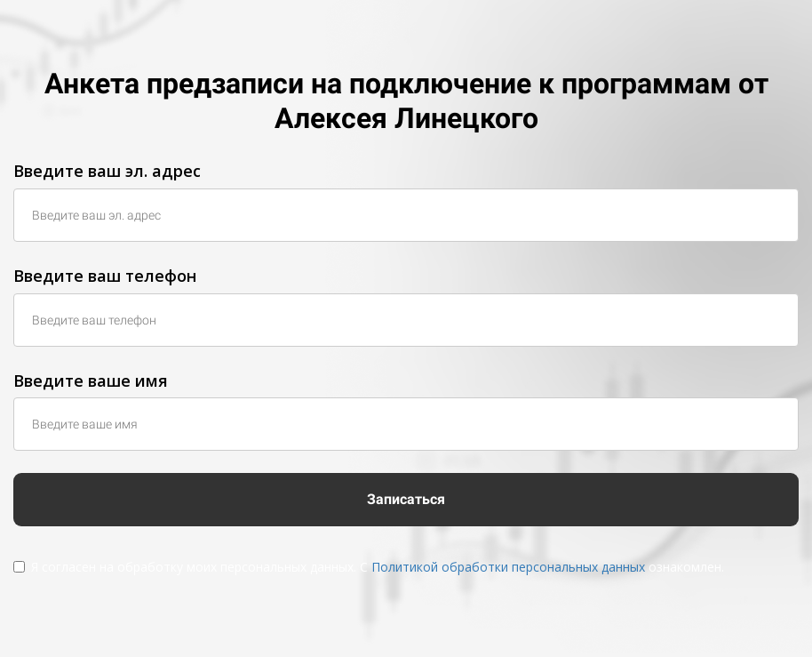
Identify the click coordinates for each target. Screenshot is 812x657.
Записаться (406, 499)
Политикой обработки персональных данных (508, 567)
